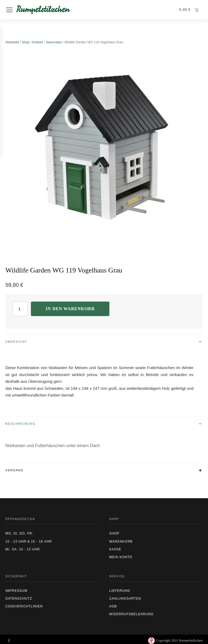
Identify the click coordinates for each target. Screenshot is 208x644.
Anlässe (37, 42)
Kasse (115, 549)
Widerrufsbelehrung (131, 614)
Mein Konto (121, 557)
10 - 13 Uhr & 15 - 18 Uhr (29, 542)
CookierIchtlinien (24, 606)
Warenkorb (121, 542)
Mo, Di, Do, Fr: (19, 533)
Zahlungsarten (125, 599)
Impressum (16, 591)
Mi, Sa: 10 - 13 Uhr (23, 549)
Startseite (12, 42)
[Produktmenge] (20, 309)
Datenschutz (19, 599)
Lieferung (120, 591)
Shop (26, 42)
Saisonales (54, 42)
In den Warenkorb (70, 309)
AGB (113, 606)
